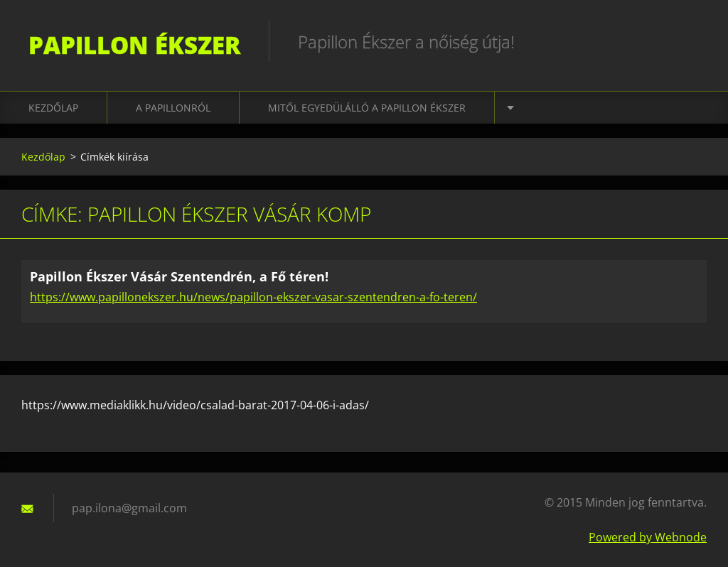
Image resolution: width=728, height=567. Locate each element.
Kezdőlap (53, 108)
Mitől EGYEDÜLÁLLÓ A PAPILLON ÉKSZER (367, 108)
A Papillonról (173, 108)
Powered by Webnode (648, 537)
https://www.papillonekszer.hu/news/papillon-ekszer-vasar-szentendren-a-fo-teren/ (253, 297)
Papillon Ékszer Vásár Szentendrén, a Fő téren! (179, 276)
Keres (691, 41)
